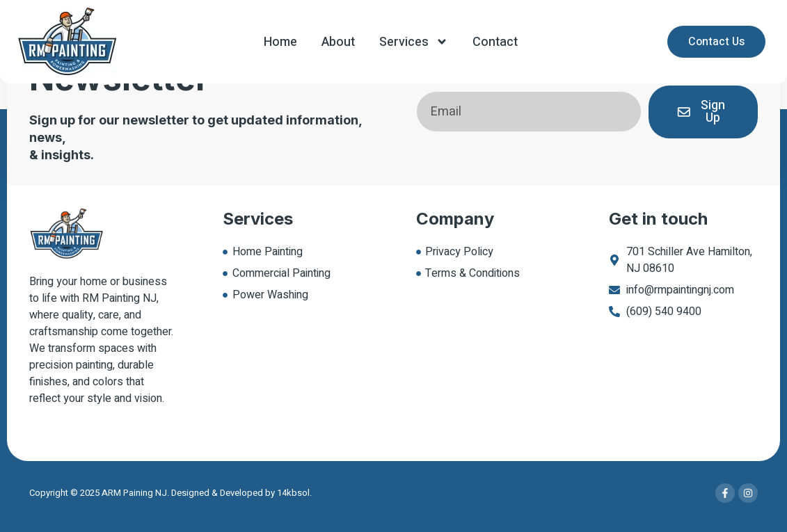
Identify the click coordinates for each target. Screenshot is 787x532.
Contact (495, 42)
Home (280, 42)
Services (414, 42)
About (338, 42)
